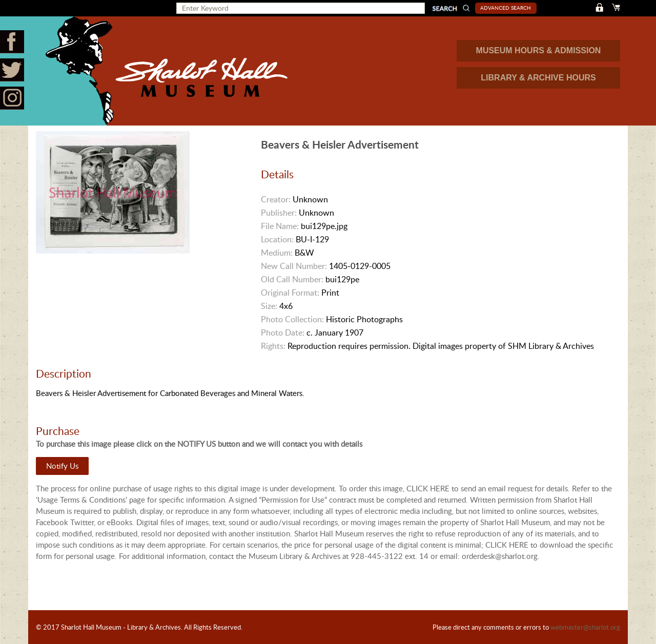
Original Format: (290, 293)
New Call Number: (294, 266)
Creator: (276, 199)
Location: (277, 239)
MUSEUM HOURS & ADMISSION (539, 50)
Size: (269, 306)
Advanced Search (506, 8)
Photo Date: (283, 333)
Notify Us (62, 466)
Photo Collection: (292, 319)
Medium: (277, 253)
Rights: (273, 346)
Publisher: (279, 213)
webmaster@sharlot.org (585, 627)
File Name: (280, 226)
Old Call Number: (292, 279)
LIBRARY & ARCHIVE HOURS (538, 78)
